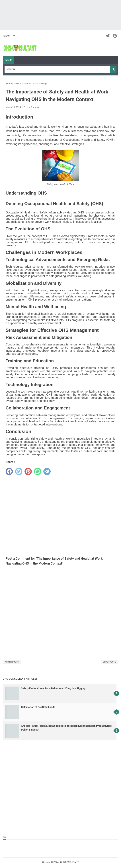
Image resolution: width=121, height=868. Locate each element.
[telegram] (47, 471)
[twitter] (19, 471)
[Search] (57, 69)
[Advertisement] (60, 15)
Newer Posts (12, 662)
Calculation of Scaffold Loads (38, 707)
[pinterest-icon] (115, 36)
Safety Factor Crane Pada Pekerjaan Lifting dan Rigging (53, 688)
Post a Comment (32, 107)
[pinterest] (28, 471)
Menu (9, 60)
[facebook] (9, 471)
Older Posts (109, 662)
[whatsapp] (38, 471)
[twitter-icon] (108, 36)
